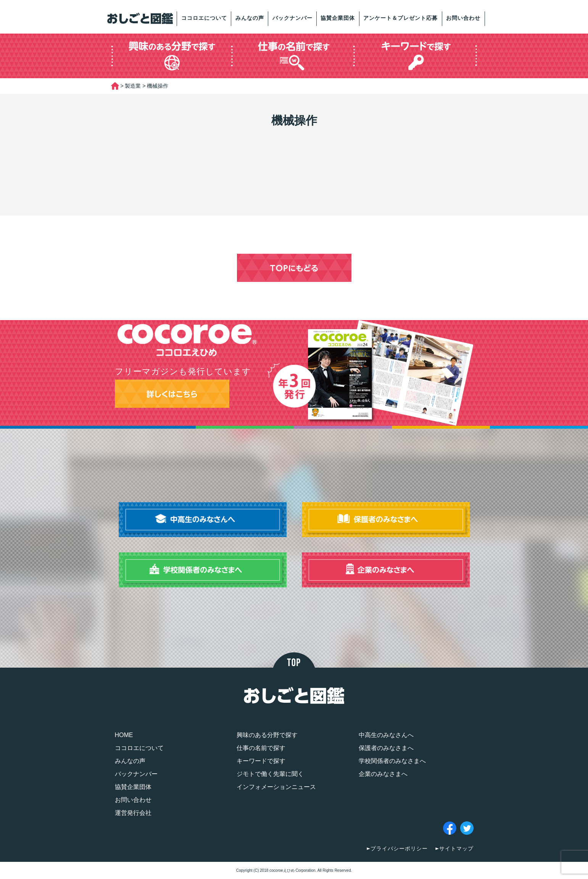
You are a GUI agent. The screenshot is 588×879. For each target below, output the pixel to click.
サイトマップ (456, 848)
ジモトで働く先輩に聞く (270, 774)
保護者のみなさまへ (386, 748)
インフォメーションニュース (276, 787)
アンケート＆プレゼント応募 (400, 18)
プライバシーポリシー (399, 848)
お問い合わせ (463, 18)
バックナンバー (292, 18)
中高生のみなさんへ (386, 735)
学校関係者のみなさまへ (392, 761)
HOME (124, 735)
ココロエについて (204, 18)
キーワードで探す (261, 761)
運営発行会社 (133, 813)
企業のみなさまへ (383, 774)
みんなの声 (250, 18)
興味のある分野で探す (267, 735)
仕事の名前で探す (261, 748)
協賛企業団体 (338, 18)
